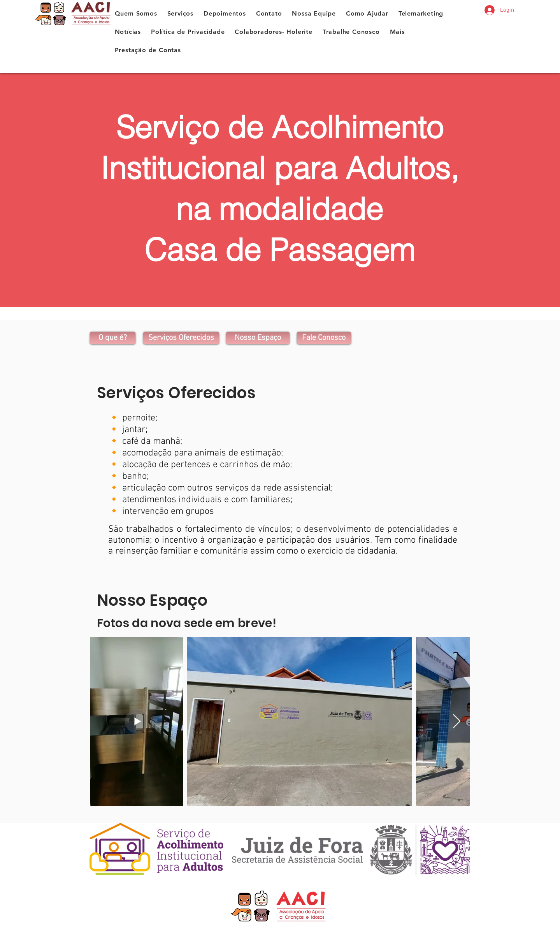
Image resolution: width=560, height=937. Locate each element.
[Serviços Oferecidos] (181, 338)
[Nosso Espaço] (258, 338)
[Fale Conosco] (324, 338)
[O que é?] (113, 338)
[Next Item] (457, 722)
